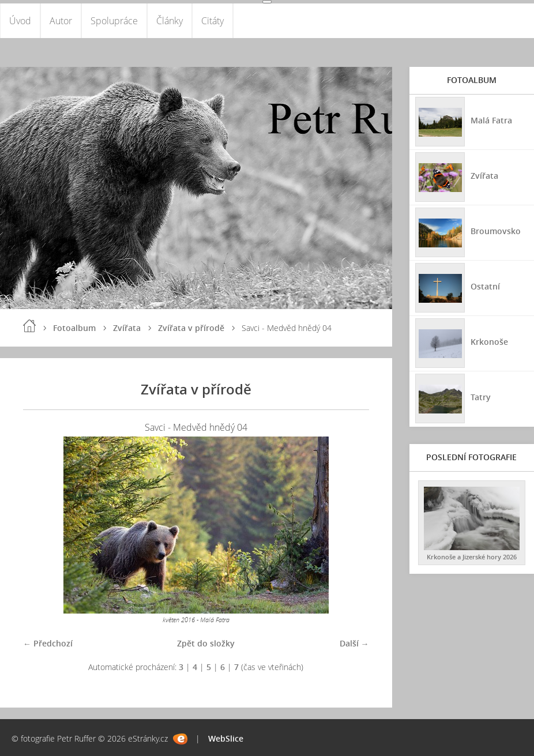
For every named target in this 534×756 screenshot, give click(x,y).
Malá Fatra (491, 120)
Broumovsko (496, 231)
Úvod (20, 21)
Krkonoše (489, 342)
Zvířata (127, 328)
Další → (354, 643)
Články (170, 21)
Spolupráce (114, 21)
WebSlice (226, 738)
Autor (61, 21)
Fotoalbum (74, 328)
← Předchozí (48, 643)
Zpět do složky (206, 643)
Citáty (213, 21)
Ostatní (485, 286)
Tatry (481, 397)
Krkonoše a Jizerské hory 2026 (472, 557)
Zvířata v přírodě (191, 328)
